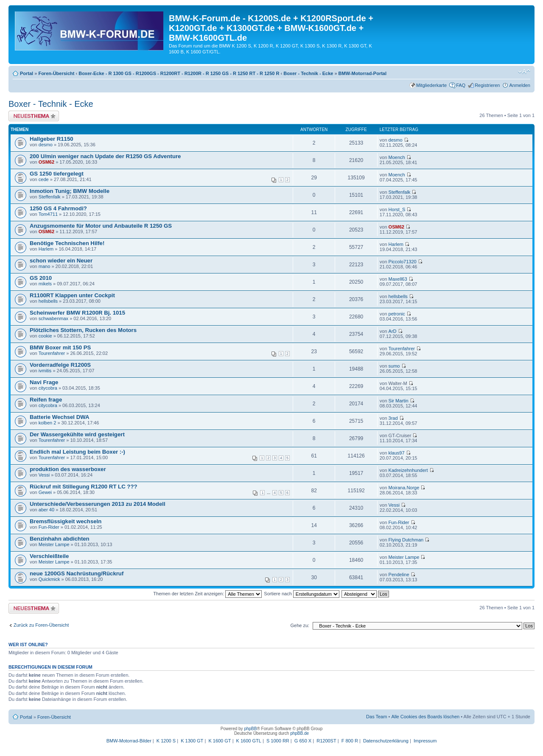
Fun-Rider (49, 527)
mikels (45, 284)
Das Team (376, 717)
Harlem (46, 249)
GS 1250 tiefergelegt (57, 174)
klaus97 (397, 453)
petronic (397, 314)
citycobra (48, 388)
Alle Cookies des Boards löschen (425, 717)
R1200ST (326, 741)
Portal (27, 73)
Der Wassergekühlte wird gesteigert (77, 434)
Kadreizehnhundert (408, 470)
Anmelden (520, 85)
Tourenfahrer (52, 353)
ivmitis (45, 371)
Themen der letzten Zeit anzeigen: (207, 594)
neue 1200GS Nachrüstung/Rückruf (77, 573)
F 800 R (350, 741)
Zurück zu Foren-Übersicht (41, 625)
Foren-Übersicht (56, 73)
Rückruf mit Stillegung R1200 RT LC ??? (84, 487)
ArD (393, 331)
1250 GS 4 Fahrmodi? (58, 208)
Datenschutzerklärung (386, 741)
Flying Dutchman (406, 540)
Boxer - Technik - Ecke (308, 73)
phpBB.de (299, 733)
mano (45, 266)
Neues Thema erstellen (34, 116)
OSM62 (46, 162)
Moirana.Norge (404, 488)
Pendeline (399, 575)
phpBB (250, 729)
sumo (394, 366)
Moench (397, 157)
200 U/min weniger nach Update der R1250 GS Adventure (105, 156)
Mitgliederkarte (431, 85)
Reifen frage (46, 400)
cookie (45, 336)
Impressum (425, 741)
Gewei (45, 492)
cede (44, 179)
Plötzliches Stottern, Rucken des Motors (83, 330)
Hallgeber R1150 (52, 139)
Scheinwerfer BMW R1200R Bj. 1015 (77, 313)
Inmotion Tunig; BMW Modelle (70, 191)
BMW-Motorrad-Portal (362, 73)
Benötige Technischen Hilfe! (67, 243)
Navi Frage (44, 382)
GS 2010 (41, 278)
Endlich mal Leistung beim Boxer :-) (77, 452)
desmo (46, 145)
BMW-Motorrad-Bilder (129, 741)
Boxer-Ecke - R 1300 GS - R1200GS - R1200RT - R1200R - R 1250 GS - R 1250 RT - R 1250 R (179, 73)
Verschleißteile (49, 556)
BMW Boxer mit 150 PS (60, 347)
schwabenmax (53, 318)
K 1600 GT (220, 741)
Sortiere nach (301, 594)
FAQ (461, 85)
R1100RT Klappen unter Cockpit (72, 295)
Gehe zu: (300, 625)
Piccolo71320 (403, 262)
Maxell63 (398, 279)
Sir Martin (399, 401)
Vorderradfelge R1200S (60, 365)
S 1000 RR (278, 741)
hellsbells (48, 301)
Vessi (44, 475)
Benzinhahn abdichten (60, 539)
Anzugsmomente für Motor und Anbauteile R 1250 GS (101, 226)
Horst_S (397, 209)
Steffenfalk (50, 197)
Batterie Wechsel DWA (59, 417)
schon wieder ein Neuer (61, 261)
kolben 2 (48, 423)
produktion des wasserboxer (68, 469)
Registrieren (487, 85)
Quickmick (49, 579)
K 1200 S (166, 741)
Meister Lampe (54, 544)
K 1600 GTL (249, 741)
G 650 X (303, 741)
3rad (393, 418)
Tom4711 (48, 214)
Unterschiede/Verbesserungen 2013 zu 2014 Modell (98, 504)
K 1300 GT (192, 741)
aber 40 (46, 510)
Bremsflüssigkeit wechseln (66, 521)
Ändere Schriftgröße (524, 72)
